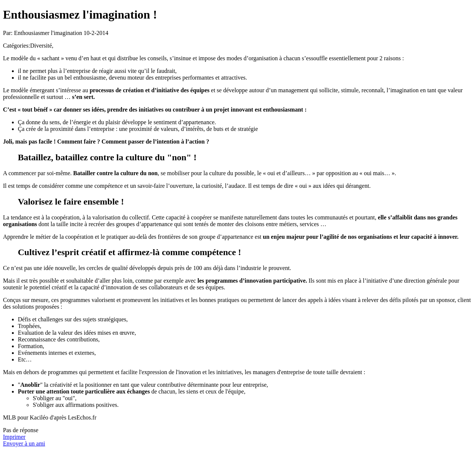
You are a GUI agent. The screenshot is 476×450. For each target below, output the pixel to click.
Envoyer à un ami (24, 443)
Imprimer (14, 437)
